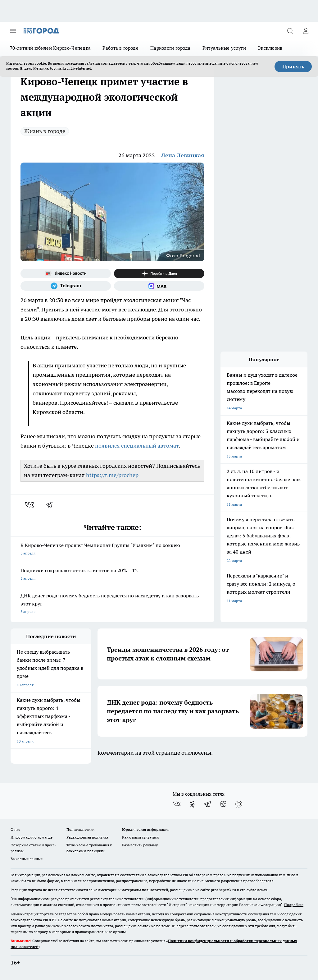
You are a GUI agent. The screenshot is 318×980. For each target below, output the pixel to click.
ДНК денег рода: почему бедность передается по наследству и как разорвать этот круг (112, 604)
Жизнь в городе (45, 131)
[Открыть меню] (13, 31)
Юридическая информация (146, 829)
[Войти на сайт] (306, 31)
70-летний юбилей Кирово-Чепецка (50, 48)
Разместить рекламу (140, 845)
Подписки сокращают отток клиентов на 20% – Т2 (112, 575)
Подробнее (294, 905)
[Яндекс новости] (66, 274)
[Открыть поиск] (290, 31)
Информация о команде (32, 837)
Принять (293, 67)
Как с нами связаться (140, 837)
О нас (15, 829)
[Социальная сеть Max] (159, 286)
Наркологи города (170, 48)
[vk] (30, 505)
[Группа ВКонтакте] (177, 804)
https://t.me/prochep (112, 475)
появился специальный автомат (137, 446)
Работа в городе (120, 48)
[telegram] (51, 505)
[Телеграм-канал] (66, 286)
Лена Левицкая (183, 155)
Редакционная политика (87, 837)
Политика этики (80, 829)
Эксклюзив (270, 48)
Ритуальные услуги (224, 48)
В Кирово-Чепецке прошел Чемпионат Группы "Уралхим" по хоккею (112, 550)
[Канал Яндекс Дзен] (159, 274)
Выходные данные (27, 859)
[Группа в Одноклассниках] (192, 804)
